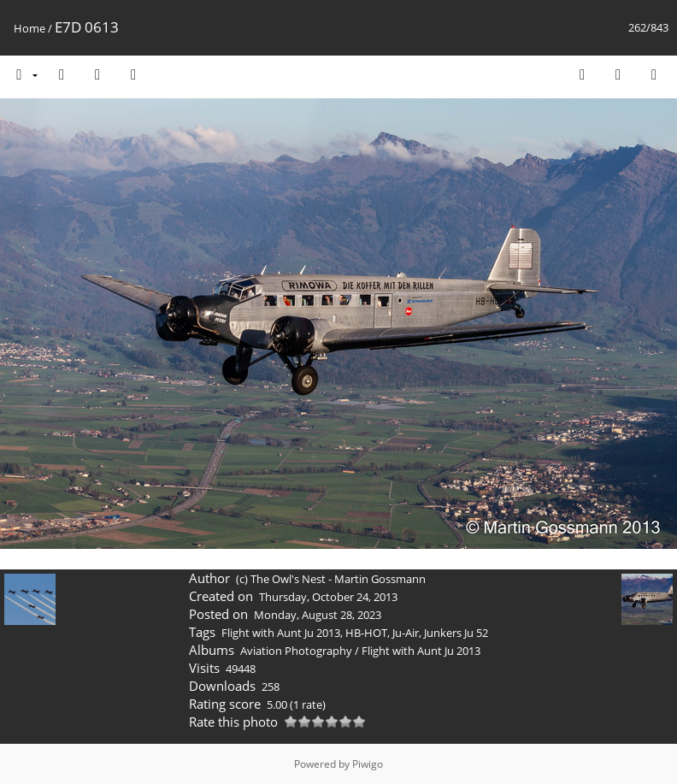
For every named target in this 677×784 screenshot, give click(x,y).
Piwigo (368, 764)
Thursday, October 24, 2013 (328, 597)
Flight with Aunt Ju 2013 (281, 633)
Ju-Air (406, 633)
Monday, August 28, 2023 (318, 615)
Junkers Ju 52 (456, 633)
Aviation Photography (296, 651)
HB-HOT (366, 633)
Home (29, 28)
